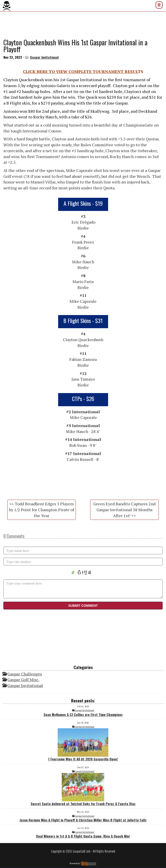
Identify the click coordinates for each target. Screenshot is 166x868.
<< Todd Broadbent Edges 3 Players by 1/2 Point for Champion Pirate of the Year (42, 510)
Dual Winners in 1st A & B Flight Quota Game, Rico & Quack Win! (83, 836)
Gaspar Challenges (25, 674)
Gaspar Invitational (44, 57)
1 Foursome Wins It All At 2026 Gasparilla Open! (83, 745)
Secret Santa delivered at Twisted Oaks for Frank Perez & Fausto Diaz (83, 790)
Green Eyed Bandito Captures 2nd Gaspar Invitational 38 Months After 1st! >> (124, 510)
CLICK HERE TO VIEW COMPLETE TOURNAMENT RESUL (80, 71)
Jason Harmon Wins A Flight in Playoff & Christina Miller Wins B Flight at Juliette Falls (83, 820)
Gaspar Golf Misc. (23, 680)
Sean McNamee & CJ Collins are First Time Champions (83, 714)
